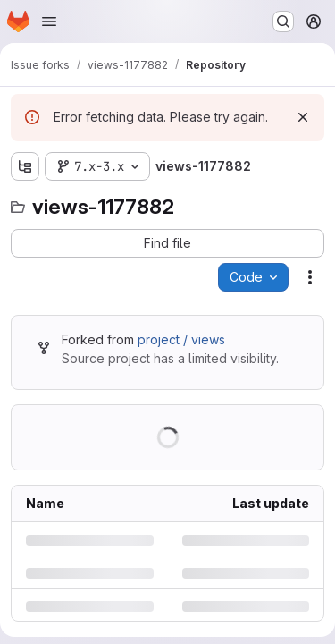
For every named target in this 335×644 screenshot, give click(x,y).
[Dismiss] (303, 117)
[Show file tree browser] (25, 166)
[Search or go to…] (283, 21)
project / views (181, 339)
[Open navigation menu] (49, 21)
